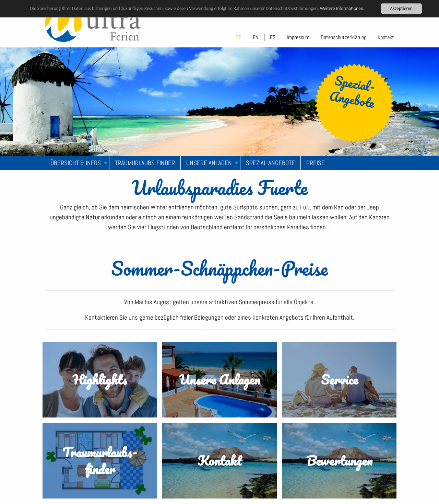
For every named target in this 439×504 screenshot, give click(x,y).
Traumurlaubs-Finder (145, 163)
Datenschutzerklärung (343, 37)
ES (273, 37)
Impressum (298, 37)
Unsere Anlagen (209, 163)
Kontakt (386, 37)
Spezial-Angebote (270, 163)
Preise (316, 163)
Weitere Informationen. (342, 8)
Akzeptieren (401, 8)
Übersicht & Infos (76, 163)
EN (256, 37)
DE (239, 37)
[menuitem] (77, 163)
